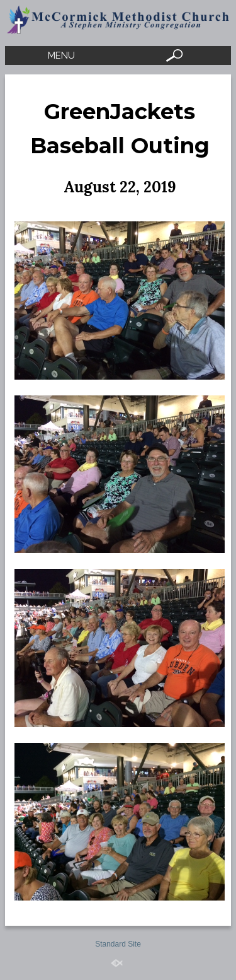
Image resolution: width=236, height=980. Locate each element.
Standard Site (118, 944)
